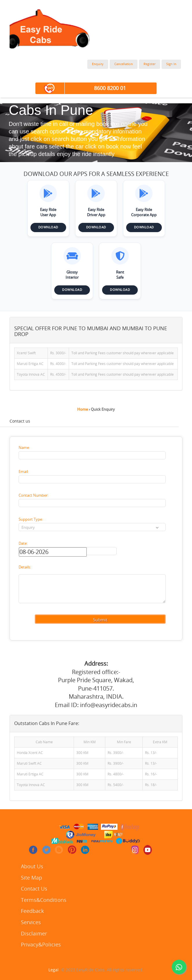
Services (31, 923)
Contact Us (34, 889)
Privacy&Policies (41, 945)
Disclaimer (34, 934)
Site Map (31, 878)
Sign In (171, 64)
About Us (32, 867)
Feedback (32, 911)
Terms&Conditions (44, 900)
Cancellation (124, 64)
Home (83, 409)
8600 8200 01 (110, 88)
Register (150, 64)
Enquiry (98, 64)
